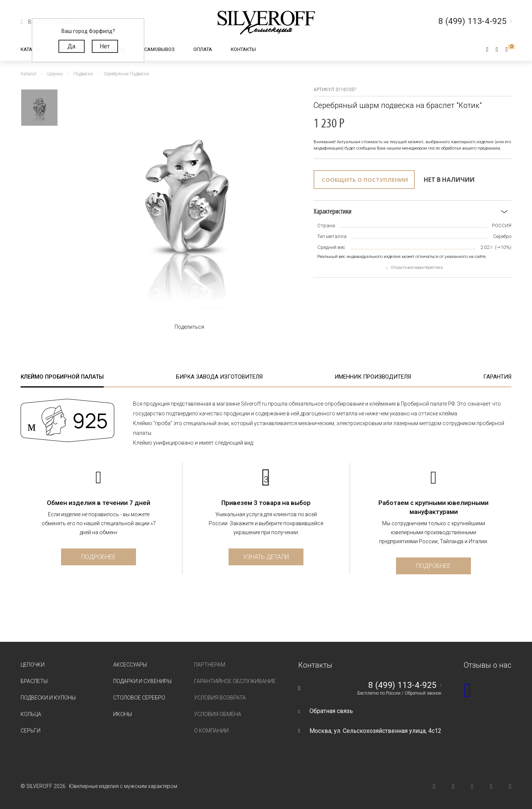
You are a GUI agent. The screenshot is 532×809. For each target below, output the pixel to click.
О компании (211, 731)
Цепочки (33, 665)
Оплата (203, 49)
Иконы (123, 714)
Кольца (31, 714)
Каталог (31, 49)
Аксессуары (130, 665)
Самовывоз (159, 49)
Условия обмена (218, 714)
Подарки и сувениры (142, 681)
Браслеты (34, 681)
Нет (105, 46)
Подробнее (99, 557)
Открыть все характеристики (417, 267)
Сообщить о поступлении (365, 180)
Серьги (31, 731)
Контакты (243, 49)
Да (71, 46)
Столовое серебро (139, 698)
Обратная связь (331, 711)
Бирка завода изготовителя (219, 377)
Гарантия (497, 377)
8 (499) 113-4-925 (402, 685)
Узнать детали (266, 557)
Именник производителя (373, 377)
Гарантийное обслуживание (235, 681)
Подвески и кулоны (48, 698)
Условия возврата (220, 698)
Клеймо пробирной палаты (62, 377)
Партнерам (210, 665)
